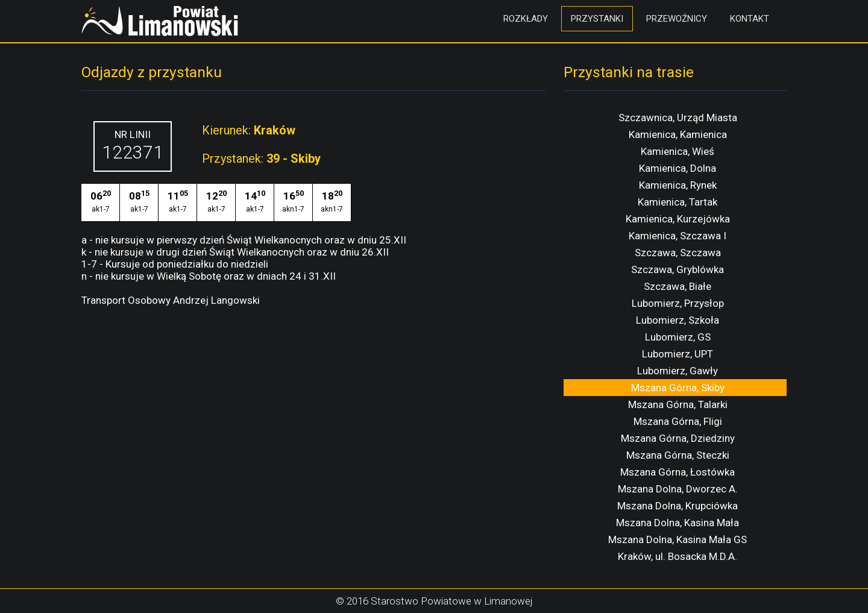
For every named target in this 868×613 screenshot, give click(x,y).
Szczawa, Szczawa (678, 253)
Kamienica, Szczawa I (678, 236)
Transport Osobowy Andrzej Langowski (171, 300)
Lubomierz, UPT (678, 354)
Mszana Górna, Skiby (678, 388)
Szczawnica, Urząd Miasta (678, 118)
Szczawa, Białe (678, 286)
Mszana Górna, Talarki (678, 404)
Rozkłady (526, 19)
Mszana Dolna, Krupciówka (678, 506)
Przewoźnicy (677, 19)
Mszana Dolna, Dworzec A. (678, 489)
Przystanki (597, 19)
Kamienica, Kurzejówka (678, 219)
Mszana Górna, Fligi (678, 421)
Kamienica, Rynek (678, 185)
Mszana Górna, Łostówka (678, 472)
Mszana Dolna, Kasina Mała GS (678, 539)
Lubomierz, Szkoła (678, 320)
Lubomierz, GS (678, 337)
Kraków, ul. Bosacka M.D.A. (678, 556)
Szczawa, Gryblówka (678, 269)
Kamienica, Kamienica (678, 134)
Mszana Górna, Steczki (678, 455)
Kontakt (750, 19)
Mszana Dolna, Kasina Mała (678, 523)
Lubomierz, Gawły (678, 371)
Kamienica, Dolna (678, 168)
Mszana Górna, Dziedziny (678, 438)
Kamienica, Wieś (678, 151)
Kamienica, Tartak (678, 202)
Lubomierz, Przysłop (678, 303)
